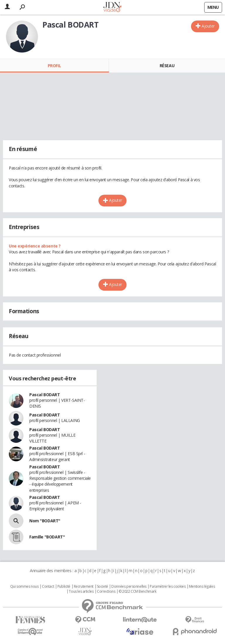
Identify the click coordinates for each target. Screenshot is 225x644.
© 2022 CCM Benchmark (138, 592)
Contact (48, 587)
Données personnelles (129, 587)
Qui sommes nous (24, 587)
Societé (103, 587)
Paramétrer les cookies (168, 587)
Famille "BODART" (47, 537)
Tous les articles (81, 592)
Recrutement (84, 587)
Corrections (106, 592)
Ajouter (208, 26)
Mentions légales (202, 587)
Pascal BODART (45, 395)
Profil (54, 66)
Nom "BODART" (45, 521)
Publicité (64, 587)
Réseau (167, 66)
